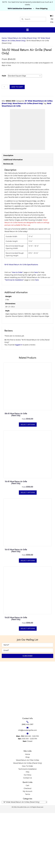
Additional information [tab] (13, 215)
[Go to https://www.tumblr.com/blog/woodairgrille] (37, 801)
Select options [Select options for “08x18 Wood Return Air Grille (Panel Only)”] (28, 480)
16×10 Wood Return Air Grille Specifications (21, 320)
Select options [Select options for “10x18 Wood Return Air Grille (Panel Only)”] (28, 548)
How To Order (28, 821)
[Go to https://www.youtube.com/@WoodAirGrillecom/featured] (33, 801)
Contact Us (28, 833)
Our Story (28, 830)
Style (4, 76)
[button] (27, 711)
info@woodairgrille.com (27, 785)
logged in (19, 400)
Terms (28, 849)
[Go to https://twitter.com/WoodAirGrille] (17, 801)
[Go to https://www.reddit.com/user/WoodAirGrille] (41, 801)
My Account (28, 846)
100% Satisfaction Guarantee (20, 9)
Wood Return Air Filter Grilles (27, 815)
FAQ (27, 827)
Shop (27, 812)
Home (4, 38)
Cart (27, 841)
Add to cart (17, 87)
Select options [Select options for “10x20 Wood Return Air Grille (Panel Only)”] (28, 684)
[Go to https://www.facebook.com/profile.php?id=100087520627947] (13, 801)
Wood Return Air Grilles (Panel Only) (22, 38)
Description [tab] (8, 211)
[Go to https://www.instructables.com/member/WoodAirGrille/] (29, 801)
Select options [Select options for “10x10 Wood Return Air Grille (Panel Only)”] (28, 616)
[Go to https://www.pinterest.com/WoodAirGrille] (21, 801)
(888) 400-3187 (27, 779)
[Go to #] (25, 801)
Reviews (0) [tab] (8, 219)
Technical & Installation (27, 824)
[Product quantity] (5, 87)
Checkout (28, 843)
